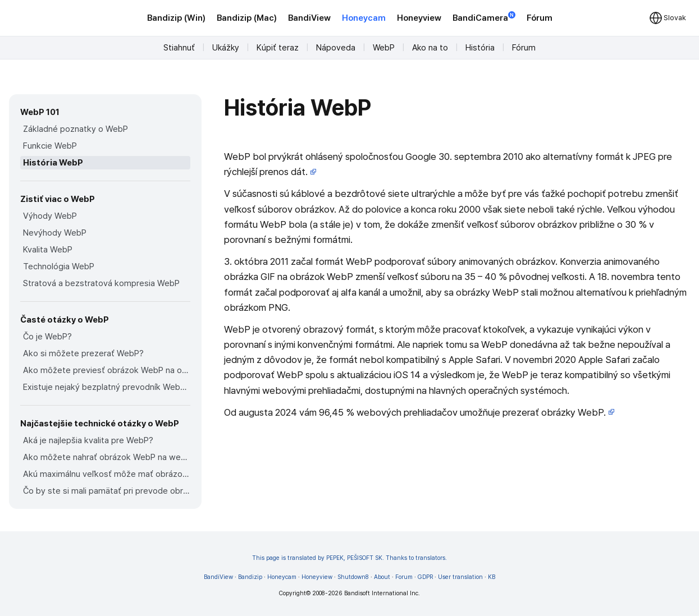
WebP (384, 48)
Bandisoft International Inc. (382, 593)
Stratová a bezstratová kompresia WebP (101, 283)
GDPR (425, 577)
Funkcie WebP (50, 146)
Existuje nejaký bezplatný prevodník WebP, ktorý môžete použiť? (107, 387)
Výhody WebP (50, 216)
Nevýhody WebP (55, 233)
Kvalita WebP (48, 250)
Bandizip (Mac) (247, 18)
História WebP (53, 163)
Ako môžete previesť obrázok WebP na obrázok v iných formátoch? (107, 370)
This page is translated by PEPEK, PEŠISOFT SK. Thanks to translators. (349, 558)
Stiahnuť (179, 48)
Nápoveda (336, 48)
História (480, 48)
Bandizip (250, 577)
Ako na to (430, 48)
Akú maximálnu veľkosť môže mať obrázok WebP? (107, 474)
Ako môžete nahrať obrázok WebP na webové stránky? (107, 457)
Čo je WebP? (47, 337)
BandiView (309, 18)
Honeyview (419, 18)
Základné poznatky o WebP (76, 129)
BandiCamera (484, 17)
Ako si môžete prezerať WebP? (83, 353)
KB (492, 577)
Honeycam (364, 18)
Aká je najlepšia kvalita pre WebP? (88, 440)
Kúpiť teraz (278, 48)
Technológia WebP (59, 266)
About (382, 577)
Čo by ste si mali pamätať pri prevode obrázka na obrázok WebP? (107, 491)
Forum (404, 577)
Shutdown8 (353, 577)
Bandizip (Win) (176, 18)
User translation (460, 577)
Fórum (540, 18)
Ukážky (226, 48)
